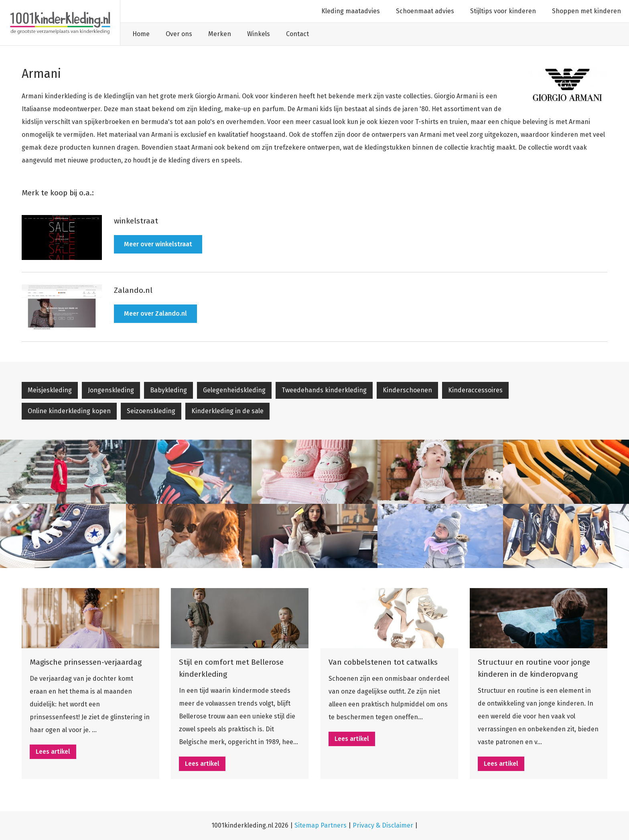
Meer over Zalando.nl (155, 313)
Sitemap (307, 825)
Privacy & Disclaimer (384, 825)
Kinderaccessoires (475, 390)
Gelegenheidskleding (234, 390)
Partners (334, 825)
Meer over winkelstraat (158, 244)
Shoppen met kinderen (586, 11)
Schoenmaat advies (425, 11)
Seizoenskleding (151, 411)
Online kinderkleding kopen (69, 411)
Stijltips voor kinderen (503, 11)
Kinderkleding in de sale (227, 411)
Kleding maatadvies (351, 11)
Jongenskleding (111, 390)
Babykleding (168, 390)
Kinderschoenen (407, 390)
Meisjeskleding (50, 390)
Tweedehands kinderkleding (324, 390)
